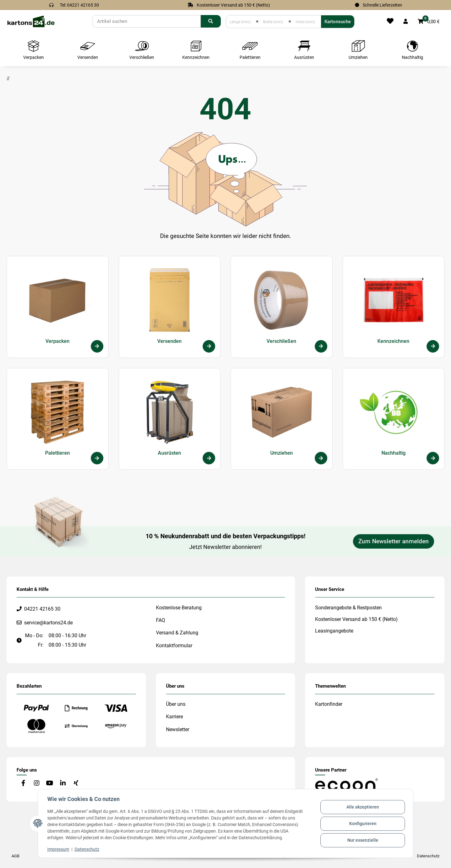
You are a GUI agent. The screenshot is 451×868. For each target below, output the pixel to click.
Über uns (176, 704)
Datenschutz (88, 849)
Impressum (59, 849)
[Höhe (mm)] (306, 22)
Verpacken (57, 341)
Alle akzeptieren (362, 808)
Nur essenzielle (362, 840)
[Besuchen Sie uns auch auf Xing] (76, 784)
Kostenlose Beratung (179, 608)
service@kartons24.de (48, 623)
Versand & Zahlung (177, 633)
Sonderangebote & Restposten (348, 608)
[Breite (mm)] (274, 22)
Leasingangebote (334, 631)
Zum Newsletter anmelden (394, 541)
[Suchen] (146, 21)
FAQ (161, 620)
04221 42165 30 (42, 609)
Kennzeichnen (393, 341)
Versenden (169, 341)
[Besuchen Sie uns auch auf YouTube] (50, 784)
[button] (406, 22)
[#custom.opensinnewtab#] (346, 784)
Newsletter (178, 729)
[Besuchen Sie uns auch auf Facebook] (23, 784)
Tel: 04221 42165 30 (79, 5)
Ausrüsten (169, 453)
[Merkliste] (390, 22)
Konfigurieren (362, 824)
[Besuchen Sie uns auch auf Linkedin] (63, 784)
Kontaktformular (174, 646)
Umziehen (282, 453)
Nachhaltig (394, 453)
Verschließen (281, 341)
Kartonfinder (329, 704)
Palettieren (57, 453)
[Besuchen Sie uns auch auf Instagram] (36, 784)
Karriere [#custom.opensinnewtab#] (174, 717)
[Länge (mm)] (241, 22)
